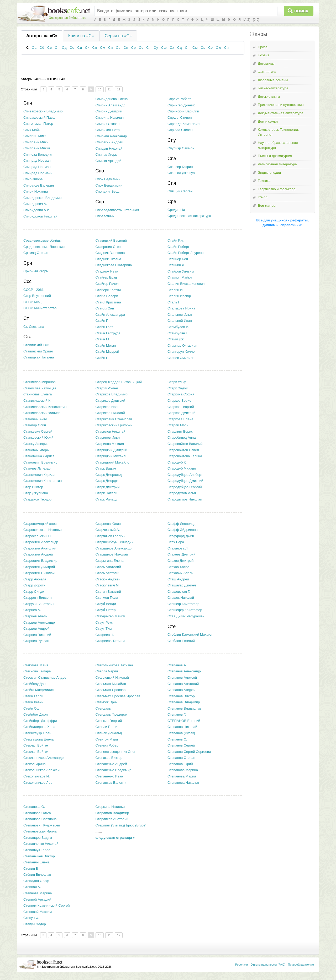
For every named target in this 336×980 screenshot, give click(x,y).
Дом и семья (268, 121)
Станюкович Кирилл (39, 475)
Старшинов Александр (114, 548)
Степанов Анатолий (183, 684)
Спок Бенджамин (109, 185)
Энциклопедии (269, 173)
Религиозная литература (277, 164)
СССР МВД (32, 302)
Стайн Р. (102, 358)
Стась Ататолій (107, 573)
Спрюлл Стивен (180, 130)
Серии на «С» (118, 36)
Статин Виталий (108, 592)
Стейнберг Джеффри (40, 721)
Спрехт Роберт (179, 99)
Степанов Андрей (182, 690)
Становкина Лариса (39, 456)
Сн (111, 48)
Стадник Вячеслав (110, 253)
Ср (133, 48)
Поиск (301, 11)
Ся (227, 48)
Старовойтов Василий (185, 444)
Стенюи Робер (107, 745)
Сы (195, 48)
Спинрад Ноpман (37, 160)
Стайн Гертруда (108, 333)
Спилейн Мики (35, 136)
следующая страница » (115, 838)
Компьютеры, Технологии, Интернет (278, 132)
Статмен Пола (107, 598)
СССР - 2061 (33, 290)
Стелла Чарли (107, 671)
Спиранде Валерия (39, 185)
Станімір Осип (35, 425)
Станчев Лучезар (37, 468)
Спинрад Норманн (38, 173)
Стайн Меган (106, 345)
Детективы (266, 64)
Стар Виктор (33, 487)
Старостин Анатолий (40, 548)
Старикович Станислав (114, 419)
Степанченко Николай (41, 844)
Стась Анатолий (108, 567)
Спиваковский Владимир (43, 111)
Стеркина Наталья (110, 807)
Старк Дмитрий (108, 487)
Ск (87, 48)
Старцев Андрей (36, 628)
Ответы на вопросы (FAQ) (268, 965)
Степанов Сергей (181, 745)
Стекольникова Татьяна (114, 665)
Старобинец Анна (182, 437)
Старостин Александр (41, 542)
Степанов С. (177, 739)
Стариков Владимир (112, 394)
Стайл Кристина (108, 302)
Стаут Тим (104, 628)
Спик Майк (32, 130)
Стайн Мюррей (107, 352)
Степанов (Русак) (181, 733)
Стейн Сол (32, 708)
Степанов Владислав (184, 708)
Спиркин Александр (111, 136)
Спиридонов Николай (40, 216)
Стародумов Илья (182, 493)
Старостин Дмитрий (39, 567)
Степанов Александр (184, 671)
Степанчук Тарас (37, 850)
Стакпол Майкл (180, 277)
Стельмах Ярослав (111, 690)
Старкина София (181, 394)
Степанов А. (177, 665)
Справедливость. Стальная (117, 210)
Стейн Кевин (33, 702)
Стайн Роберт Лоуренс (185, 253)
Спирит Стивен (108, 124)
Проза (263, 47)
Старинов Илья (108, 437)
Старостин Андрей (38, 554)
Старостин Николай (39, 573)
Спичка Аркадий (109, 161)
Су (156, 48)
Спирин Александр (111, 105)
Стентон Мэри (107, 739)
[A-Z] (247, 20)
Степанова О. (34, 807)
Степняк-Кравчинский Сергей (46, 905)
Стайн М (102, 339)
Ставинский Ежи (36, 345)
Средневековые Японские (44, 247)
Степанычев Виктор (39, 856)
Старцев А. (32, 610)
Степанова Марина (183, 770)
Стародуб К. (177, 462)
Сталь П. (174, 302)
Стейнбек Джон (36, 714)
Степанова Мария (182, 776)
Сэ (211, 48)
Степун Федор (35, 924)
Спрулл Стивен (180, 118)
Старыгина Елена (110, 561)
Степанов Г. (177, 714)
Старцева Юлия (108, 524)
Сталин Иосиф (179, 296)
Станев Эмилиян (181, 358)
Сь (203, 48)
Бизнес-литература (273, 88)
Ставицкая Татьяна (39, 357)
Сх (172, 48)
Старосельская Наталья (43, 530)
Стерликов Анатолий (112, 819)
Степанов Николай (182, 727)
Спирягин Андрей (109, 142)
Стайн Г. (102, 321)
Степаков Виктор (109, 758)
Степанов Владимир (184, 702)
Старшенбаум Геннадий (115, 542)
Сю (219, 48)
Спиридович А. (35, 204)
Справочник (105, 216)
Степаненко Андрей (111, 764)
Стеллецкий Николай (112, 677)
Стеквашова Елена (38, 739)
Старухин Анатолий (39, 604)
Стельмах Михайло (111, 684)
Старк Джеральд (109, 475)
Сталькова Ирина (181, 308)
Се (72, 48)
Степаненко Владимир (114, 770)
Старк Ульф (177, 382)
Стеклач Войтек (36, 745)
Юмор (262, 197)
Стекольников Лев (38, 783)
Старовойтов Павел (183, 450)
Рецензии (242, 965)
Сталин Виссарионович (186, 284)
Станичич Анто (35, 419)
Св (50, 48)
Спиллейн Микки (37, 148)
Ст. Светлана (34, 327)
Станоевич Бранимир (40, 462)
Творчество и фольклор (277, 189)
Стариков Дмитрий (110, 401)
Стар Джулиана (36, 493)
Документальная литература (280, 113)
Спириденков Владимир (43, 198)
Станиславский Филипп (42, 413)
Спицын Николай (109, 148)
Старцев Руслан (36, 641)
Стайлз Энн (105, 308)
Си (80, 48)
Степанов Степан (181, 758)
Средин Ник (177, 210)
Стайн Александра (110, 315)
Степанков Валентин (112, 783)
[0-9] (256, 20)
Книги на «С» (81, 36)
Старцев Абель (35, 616)
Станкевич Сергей (38, 431)
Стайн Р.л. (176, 240)
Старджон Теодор (37, 499)
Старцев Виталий (37, 635)
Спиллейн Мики (36, 142)
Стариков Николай (110, 413)
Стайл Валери (107, 296)
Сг (57, 48)
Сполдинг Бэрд (107, 191)
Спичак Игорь (106, 154)
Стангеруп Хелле (181, 352)
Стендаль (103, 708)
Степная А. (32, 887)
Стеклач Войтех (36, 752)
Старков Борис (179, 401)
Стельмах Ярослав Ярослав (118, 696)
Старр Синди (34, 592)
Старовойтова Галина (185, 456)
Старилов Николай (111, 431)
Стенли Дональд (109, 733)
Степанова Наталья (183, 783)
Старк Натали (106, 493)
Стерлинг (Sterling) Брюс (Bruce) (121, 825)
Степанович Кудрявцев (42, 825)
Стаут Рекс (104, 622)
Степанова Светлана (40, 819)
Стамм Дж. (176, 339)
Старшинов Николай (112, 554)
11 (109, 89)
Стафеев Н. (105, 635)
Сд (64, 48)
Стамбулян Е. (178, 333)
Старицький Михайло (112, 462)
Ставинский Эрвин (38, 351)
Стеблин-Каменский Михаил (190, 635)
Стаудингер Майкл (110, 616)
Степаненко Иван (109, 776)
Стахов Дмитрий (180, 561)
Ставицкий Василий (111, 240)
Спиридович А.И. (37, 210)
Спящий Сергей (180, 191)
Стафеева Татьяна (111, 641)
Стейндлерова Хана (39, 727)
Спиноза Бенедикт (38, 154)
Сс (141, 48)
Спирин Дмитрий (109, 111)
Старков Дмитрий (181, 413)
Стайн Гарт (104, 327)
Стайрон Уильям (181, 271)
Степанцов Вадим (38, 838)
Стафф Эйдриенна (183, 530)
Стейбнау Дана (35, 684)
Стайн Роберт (178, 247)
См (103, 48)
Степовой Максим (38, 912)
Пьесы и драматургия (275, 156)
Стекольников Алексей (41, 770)
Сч (187, 48)
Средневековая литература (189, 216)
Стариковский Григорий (114, 425)
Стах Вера (176, 542)
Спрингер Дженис (181, 105)
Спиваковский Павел (40, 118)
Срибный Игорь (36, 271)
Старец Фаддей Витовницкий (119, 382)
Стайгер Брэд (106, 277)
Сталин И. (175, 290)
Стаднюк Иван (107, 271)
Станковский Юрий (38, 437)
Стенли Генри (106, 727)
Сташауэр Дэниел (182, 585)
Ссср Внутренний (37, 296)
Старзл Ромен (107, 388)
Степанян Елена (36, 862)
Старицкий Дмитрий (111, 450)
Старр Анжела (35, 579)
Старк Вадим (106, 468)
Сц (180, 48)
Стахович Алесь (180, 573)
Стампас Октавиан (182, 345)
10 (99, 89)
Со (118, 48)
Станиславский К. (37, 401)
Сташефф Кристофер (185, 610)
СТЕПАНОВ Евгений (184, 721)
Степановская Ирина (40, 831)
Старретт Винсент (38, 598)
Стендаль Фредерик (111, 714)
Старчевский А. (108, 530)
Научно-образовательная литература (278, 145)
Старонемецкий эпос (40, 524)
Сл (95, 48)
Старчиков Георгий (111, 536)
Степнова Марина (38, 893)
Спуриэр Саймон (181, 148)
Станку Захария (36, 444)
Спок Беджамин (108, 179)
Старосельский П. (38, 536)
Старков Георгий (181, 407)
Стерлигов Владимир (112, 813)
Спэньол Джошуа (181, 173)
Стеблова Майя (36, 665)
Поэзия (263, 55)
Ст (148, 48)
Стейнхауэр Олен (37, 733)
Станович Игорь (36, 450)
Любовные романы (273, 80)
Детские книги (269, 97)
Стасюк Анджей (108, 579)
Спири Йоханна (36, 191)
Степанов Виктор (181, 696)
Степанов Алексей (182, 677)
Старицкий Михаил (111, 456)
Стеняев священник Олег (116, 752)
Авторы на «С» (42, 36)
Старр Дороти (34, 585)
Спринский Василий (183, 111)
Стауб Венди (106, 604)
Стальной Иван (180, 321)
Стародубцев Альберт (185, 475)
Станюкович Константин (43, 481)
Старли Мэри (178, 425)
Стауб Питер (106, 610)
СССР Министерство (40, 308)
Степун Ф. (31, 918)
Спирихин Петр (108, 130)
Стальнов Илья (180, 315)
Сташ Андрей (178, 579)
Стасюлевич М (107, 585)
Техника (264, 181)
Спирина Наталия (110, 118)
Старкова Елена (180, 419)
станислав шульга (38, 394)
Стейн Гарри (33, 696)
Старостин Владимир (40, 561)
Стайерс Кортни (108, 290)
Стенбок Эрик (106, 702)
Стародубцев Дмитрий (185, 481)
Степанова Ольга (37, 813)
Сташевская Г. (179, 592)
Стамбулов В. (178, 327)
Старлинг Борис (180, 431)
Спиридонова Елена (112, 99)
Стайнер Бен (178, 259)
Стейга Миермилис (38, 690)
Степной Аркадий (37, 899)
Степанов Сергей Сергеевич (190, 752)
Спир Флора (33, 179)
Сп (126, 48)
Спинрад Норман (37, 167)
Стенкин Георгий (109, 721)
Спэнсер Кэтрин (180, 167)
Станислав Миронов (40, 382)
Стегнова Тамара (37, 671)
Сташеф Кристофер (183, 604)
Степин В (31, 869)
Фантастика (267, 72)
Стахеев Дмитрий (181, 554)
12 (119, 89)
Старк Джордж (107, 481)
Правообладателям (301, 965)
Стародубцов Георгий (185, 487)
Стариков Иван (107, 407)
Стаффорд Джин (181, 536)
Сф (164, 48)
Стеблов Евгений (181, 641)
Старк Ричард (106, 499)
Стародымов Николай (185, 499)
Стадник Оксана (108, 259)
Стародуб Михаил (182, 468)
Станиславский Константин (45, 407)
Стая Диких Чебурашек (186, 616)
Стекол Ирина (35, 764)
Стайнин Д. (176, 265)
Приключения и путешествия (281, 105)
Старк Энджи (178, 388)
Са (34, 48)
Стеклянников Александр (43, 758)
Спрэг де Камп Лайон (184, 124)
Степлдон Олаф (36, 881)
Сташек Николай (181, 598)
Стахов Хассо (178, 567)
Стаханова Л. (178, 548)
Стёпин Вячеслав (37, 875)
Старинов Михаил (110, 444)
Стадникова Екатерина (114, 265)
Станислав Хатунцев (40, 388)
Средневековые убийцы (42, 240)
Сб (42, 48)
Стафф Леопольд (181, 524)
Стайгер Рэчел (107, 284)
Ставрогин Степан (110, 247)
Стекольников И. (37, 776)
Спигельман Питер (38, 124)
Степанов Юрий (180, 764)
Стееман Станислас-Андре (45, 677)
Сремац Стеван (36, 253)
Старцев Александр (39, 622)
